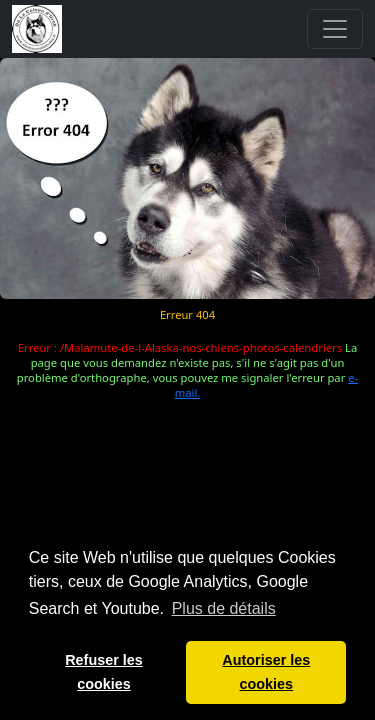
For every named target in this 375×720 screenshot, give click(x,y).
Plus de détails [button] (224, 608)
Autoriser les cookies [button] (266, 672)
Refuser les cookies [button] (104, 672)
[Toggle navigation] (335, 29)
